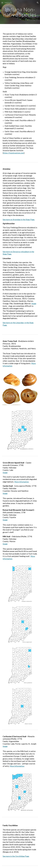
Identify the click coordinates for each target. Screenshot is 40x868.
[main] (20, 12)
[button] (2, 3)
